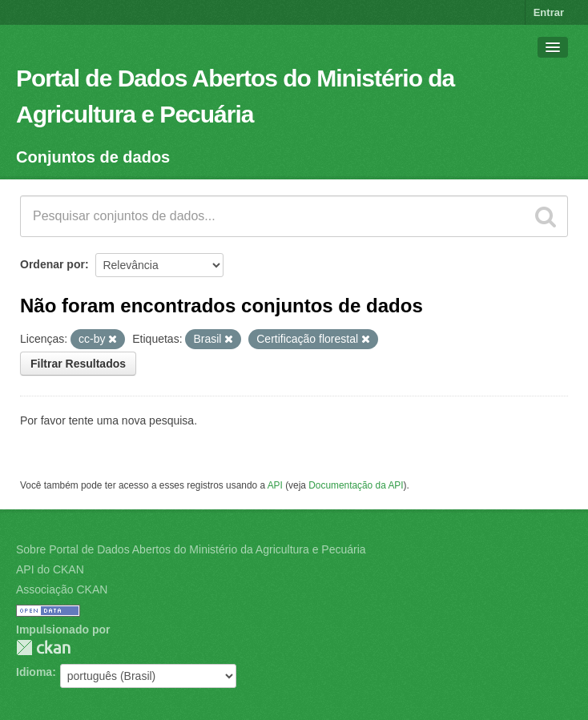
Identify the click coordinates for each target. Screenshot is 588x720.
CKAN (43, 648)
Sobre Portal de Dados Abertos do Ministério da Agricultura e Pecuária (191, 549)
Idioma (34, 672)
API (275, 485)
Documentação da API (356, 485)
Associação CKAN (62, 589)
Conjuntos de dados (93, 157)
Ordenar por (52, 264)
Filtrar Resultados (78, 364)
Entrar (549, 12)
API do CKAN (50, 569)
